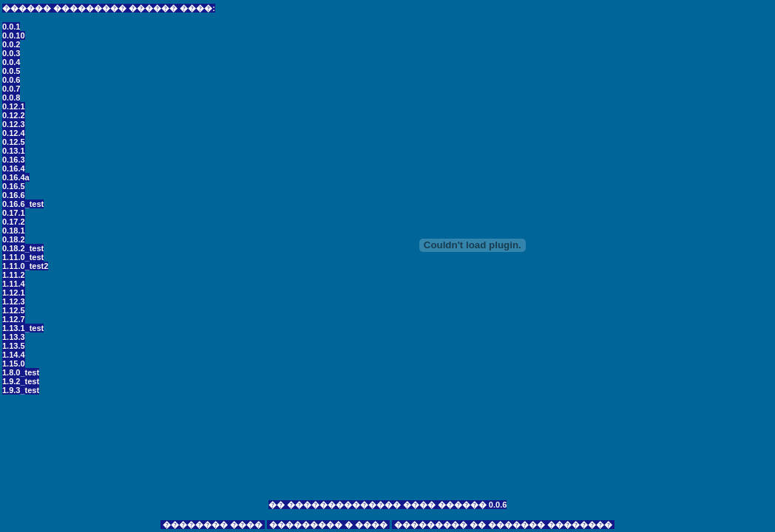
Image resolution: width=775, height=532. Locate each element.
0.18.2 (14, 239)
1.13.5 (14, 346)
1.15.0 (14, 364)
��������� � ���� (328, 525)
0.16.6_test (23, 204)
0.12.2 (14, 115)
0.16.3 (14, 160)
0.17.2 (14, 222)
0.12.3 (14, 124)
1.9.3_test (21, 390)
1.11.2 (14, 275)
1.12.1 (14, 293)
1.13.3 (14, 337)
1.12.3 (14, 301)
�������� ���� (213, 525)
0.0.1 (11, 27)
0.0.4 (11, 62)
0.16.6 (14, 195)
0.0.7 (11, 89)
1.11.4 (14, 284)
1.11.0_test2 (25, 266)
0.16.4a (16, 177)
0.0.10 (14, 35)
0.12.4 (14, 133)
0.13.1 (14, 151)
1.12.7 (14, 319)
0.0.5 (11, 71)
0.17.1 (14, 213)
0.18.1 (14, 231)
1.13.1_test (23, 328)
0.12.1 (14, 106)
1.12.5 (14, 310)
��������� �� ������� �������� (503, 525)
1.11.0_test (23, 257)
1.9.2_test (21, 381)
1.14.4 (14, 355)
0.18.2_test (23, 248)
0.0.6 (11, 80)
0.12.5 (14, 142)
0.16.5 (14, 186)
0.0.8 (11, 98)
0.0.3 (11, 53)
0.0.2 (11, 44)
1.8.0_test (21, 372)
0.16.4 (14, 168)
